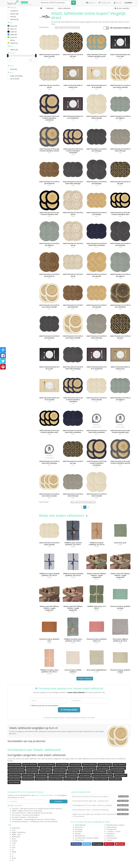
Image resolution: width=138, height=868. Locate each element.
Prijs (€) (11, 53)
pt (13, 850)
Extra (10, 72)
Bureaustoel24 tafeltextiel (17, 772)
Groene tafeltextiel (100, 772)
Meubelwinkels (80, 836)
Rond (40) (14, 69)
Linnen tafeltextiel (73, 772)
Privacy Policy (79, 840)
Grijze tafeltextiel (28, 775)
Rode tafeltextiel (32, 772)
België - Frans (16, 834)
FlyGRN (14, 811)
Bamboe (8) (14, 19)
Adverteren (110, 836)
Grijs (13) (13, 29)
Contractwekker (17, 819)
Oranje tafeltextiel (41, 779)
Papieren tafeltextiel (55, 779)
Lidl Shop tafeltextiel (105, 765)
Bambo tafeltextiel (119, 765)
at (13, 860)
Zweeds (15, 841)
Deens (14, 858)
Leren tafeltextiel (85, 775)
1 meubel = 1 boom (113, 831)
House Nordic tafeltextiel (46, 765)
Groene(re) (24, 2)
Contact (109, 840)
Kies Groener (16, 815)
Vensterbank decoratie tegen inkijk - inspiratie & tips (101, 801)
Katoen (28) (14, 14)
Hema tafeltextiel (86, 772)
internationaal (33, 817)
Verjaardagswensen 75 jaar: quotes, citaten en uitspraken (101, 805)
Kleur (10, 23)
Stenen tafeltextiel (62, 765)
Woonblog (78, 829)
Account (118, 3)
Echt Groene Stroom (19, 813)
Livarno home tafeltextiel (57, 775)
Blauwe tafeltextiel (14, 775)
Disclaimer (79, 831)
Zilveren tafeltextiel (60, 768)
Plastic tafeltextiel (14, 782)
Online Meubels (80, 825)
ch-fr (13, 845)
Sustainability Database (20, 822)
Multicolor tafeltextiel (30, 765)
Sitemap (78, 834)
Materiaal (12, 8)
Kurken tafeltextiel (41, 775)
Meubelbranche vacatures (116, 825)
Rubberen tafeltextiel (101, 779)
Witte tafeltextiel (28, 779)
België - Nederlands (19, 832)
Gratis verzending (16, 76)
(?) (130, 28)
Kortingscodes (111, 829)
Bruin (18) (14, 26)
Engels (14, 852)
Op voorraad (15, 79)
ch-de (14, 843)
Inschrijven (58, 801)
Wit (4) (13, 40)
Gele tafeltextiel (72, 775)
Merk (10, 46)
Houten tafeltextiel (45, 772)
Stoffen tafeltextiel (89, 768)
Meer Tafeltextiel (85, 679)
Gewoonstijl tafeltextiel (118, 768)
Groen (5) (14, 37)
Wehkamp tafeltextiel (89, 765)
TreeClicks (15, 809)
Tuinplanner (111, 834)
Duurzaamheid (112, 827)
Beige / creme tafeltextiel (116, 772)
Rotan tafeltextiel (103, 768)
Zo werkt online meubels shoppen (87, 838)
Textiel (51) (14, 11)
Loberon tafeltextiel (70, 779)
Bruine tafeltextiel (115, 779)
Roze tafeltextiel (75, 765)
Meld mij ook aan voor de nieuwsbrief (44, 706)
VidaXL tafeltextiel (46, 768)
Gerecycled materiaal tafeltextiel (102, 775)
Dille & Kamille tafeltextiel (16, 768)
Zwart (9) (13, 32)
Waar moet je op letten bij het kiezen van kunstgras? (101, 796)
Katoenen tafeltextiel (85, 779)
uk (13, 856)
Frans (14, 830)
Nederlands (16, 828)
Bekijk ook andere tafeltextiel (64, 515)
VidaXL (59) (14, 50)
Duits (14, 847)
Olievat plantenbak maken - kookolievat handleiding (101, 810)
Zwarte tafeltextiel (121, 775)
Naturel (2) (14, 43)
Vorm (10, 66)
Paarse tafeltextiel (32, 768)
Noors (14, 839)
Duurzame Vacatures (19, 817)
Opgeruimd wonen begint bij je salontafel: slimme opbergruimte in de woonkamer (101, 815)
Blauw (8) (14, 35)
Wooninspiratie (112, 838)
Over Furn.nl (79, 827)
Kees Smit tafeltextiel (75, 768)
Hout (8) (13, 17)
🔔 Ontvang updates (69, 710)
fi (12, 854)
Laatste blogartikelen (81, 792)
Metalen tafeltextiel (15, 779)
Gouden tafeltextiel (15, 765)
